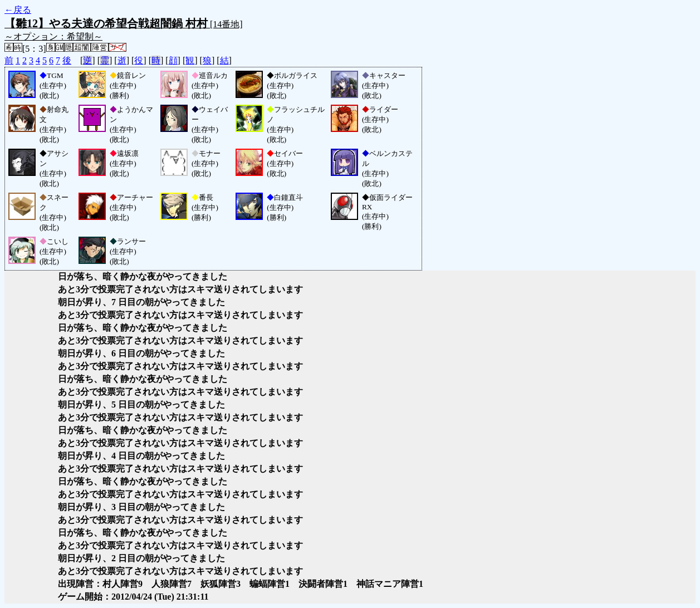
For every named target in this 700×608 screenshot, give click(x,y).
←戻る (18, 10)
